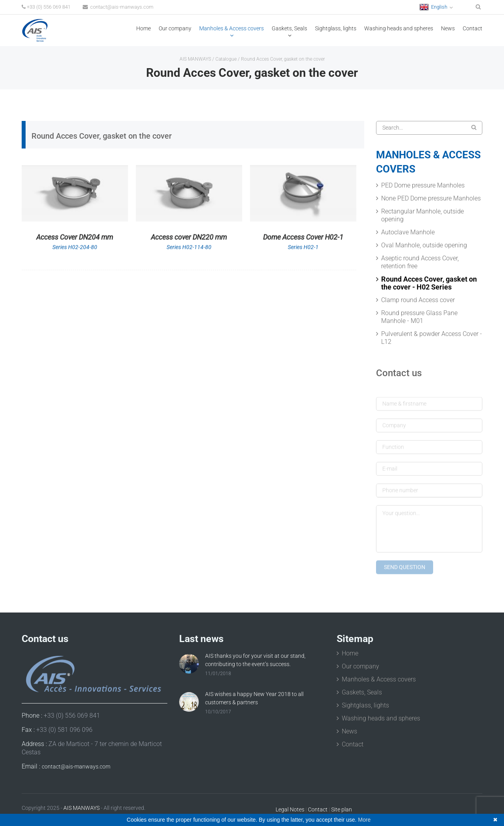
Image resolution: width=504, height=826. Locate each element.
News (448, 28)
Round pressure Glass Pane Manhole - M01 (419, 318)
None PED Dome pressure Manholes (431, 199)
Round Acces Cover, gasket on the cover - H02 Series (429, 284)
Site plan (342, 809)
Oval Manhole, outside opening (424, 246)
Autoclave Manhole (408, 233)
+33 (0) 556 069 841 (46, 7)
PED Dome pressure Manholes (423, 186)
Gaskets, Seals (289, 28)
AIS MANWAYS (195, 59)
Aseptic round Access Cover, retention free (420, 263)
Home (144, 28)
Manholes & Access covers (232, 28)
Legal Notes (290, 809)
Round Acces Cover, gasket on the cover (283, 59)
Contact (472, 28)
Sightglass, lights (336, 28)
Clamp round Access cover (418, 301)
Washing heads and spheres (399, 28)
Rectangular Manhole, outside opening (422, 216)
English (434, 7)
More (364, 820)
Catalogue (226, 59)
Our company (175, 28)
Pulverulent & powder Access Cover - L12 (432, 339)
